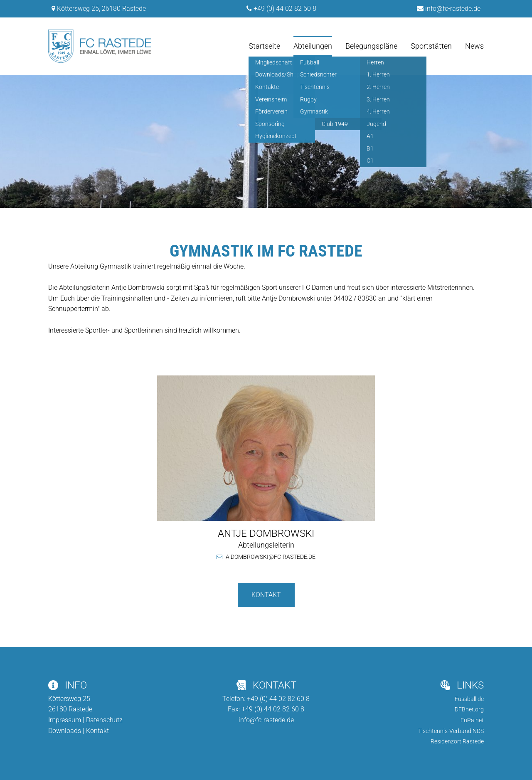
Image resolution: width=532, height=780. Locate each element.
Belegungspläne (371, 46)
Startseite (264, 46)
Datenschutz (104, 720)
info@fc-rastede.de (453, 9)
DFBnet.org (469, 709)
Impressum (65, 720)
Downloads (65, 731)
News (474, 46)
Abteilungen (313, 46)
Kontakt (266, 595)
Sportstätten (431, 46)
